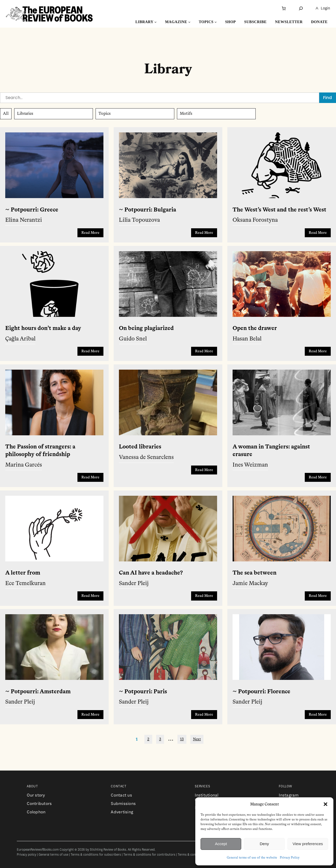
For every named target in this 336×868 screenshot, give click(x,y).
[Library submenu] (156, 22)
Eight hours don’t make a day (43, 328)
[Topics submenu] (216, 22)
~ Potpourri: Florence (261, 692)
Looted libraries (140, 447)
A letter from (23, 573)
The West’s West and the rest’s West (279, 210)
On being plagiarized (146, 328)
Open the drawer (255, 328)
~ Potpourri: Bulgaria (148, 210)
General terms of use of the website (252, 858)
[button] (325, 804)
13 (182, 739)
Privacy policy (27, 855)
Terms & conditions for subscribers (96, 855)
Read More (90, 233)
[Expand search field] (301, 8)
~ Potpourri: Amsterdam (38, 692)
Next (197, 739)
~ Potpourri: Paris (143, 692)
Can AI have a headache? (151, 573)
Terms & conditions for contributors (149, 855)
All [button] (6, 114)
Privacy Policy (290, 858)
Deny (264, 844)
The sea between (254, 573)
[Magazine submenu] (189, 22)
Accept (221, 844)
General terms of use (53, 855)
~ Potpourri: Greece (32, 210)
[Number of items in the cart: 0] (284, 8)
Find (327, 98)
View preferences (308, 844)
